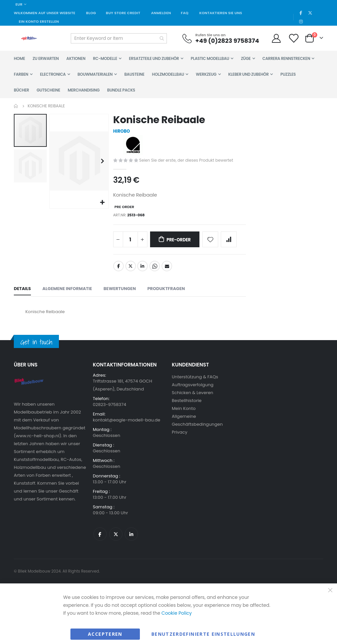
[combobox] (119, 38)
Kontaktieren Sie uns (220, 13)
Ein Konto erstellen (39, 21)
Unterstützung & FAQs (195, 382)
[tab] (22, 294)
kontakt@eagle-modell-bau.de (127, 425)
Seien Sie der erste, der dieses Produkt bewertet (189, 161)
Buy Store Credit (123, 13)
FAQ (185, 13)
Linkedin (131, 539)
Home (16, 106)
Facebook (118, 271)
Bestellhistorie (187, 406)
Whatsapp (154, 271)
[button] (102, 202)
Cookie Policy (177, 618)
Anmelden (161, 13)
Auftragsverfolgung (193, 390)
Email (167, 271)
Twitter (130, 271)
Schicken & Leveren (193, 398)
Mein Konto (184, 414)
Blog (91, 13)
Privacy (180, 437)
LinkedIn (142, 271)
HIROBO (122, 132)
